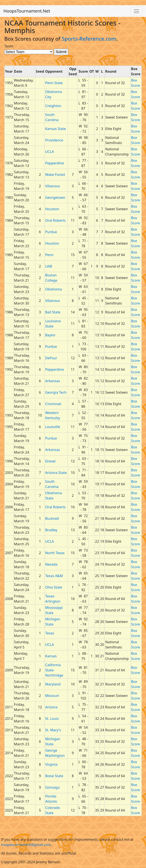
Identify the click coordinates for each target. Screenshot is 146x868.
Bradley (51, 530)
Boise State (54, 776)
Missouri (52, 696)
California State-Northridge (54, 670)
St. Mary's (53, 730)
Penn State (54, 83)
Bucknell (52, 518)
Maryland (53, 684)
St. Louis (52, 719)
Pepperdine (54, 163)
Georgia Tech (56, 392)
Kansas (51, 656)
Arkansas (53, 381)
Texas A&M (54, 576)
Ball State (53, 312)
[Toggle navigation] (136, 11)
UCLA (49, 152)
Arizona (51, 707)
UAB (49, 266)
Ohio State (54, 587)
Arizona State (56, 473)
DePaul (51, 358)
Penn (49, 255)
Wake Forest (55, 175)
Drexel (50, 461)
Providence (54, 140)
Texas (50, 633)
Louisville (53, 427)
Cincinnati (53, 404)
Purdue (51, 232)
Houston (52, 209)
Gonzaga (52, 787)
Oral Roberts (55, 220)
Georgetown (55, 197)
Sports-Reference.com (89, 39)
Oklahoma (54, 289)
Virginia (51, 764)
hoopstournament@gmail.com (26, 845)
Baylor (50, 335)
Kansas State (55, 129)
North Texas (55, 553)
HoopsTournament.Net (27, 11)
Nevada (51, 564)
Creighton (53, 106)
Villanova (52, 186)
